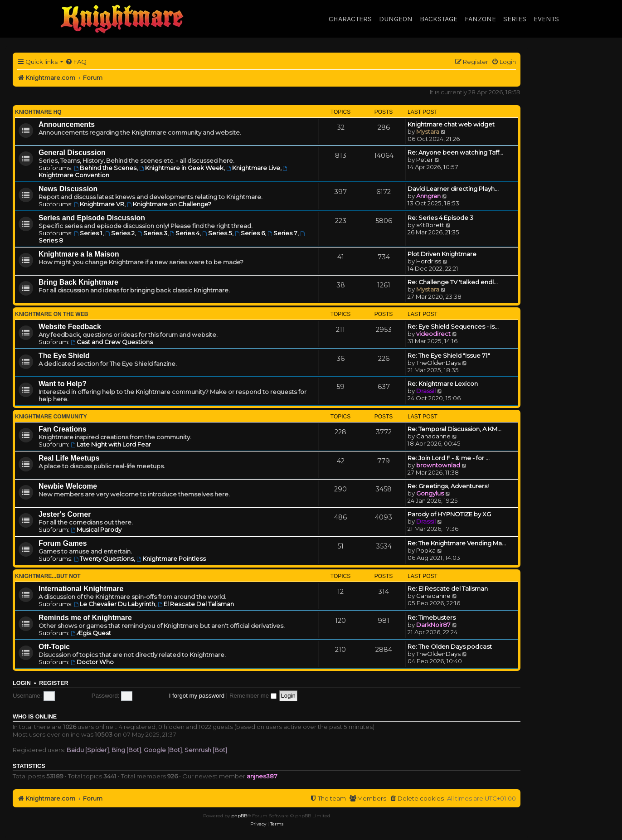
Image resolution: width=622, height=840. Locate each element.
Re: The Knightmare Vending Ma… (457, 543)
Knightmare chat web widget (451, 124)
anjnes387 (262, 776)
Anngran (428, 196)
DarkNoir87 (433, 625)
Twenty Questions (104, 558)
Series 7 (282, 233)
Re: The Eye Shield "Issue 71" (449, 355)
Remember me (253, 696)
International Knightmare (81, 589)
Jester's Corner (65, 514)
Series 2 (120, 233)
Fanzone (480, 19)
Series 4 (185, 233)
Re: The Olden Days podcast (450, 646)
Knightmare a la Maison (79, 254)
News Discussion (68, 189)
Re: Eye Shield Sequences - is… (453, 326)
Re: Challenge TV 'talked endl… (453, 282)
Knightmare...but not (48, 576)
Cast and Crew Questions (112, 342)
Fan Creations (63, 429)
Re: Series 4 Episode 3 (440, 218)
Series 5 (217, 233)
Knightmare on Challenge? (169, 204)
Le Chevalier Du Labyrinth (114, 604)
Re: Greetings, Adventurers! (448, 486)
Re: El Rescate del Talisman (448, 588)
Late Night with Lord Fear (111, 444)
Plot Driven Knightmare (442, 254)
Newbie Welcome (68, 486)
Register (53, 683)
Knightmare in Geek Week (181, 168)
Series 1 (88, 233)
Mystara (428, 131)
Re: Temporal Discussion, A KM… (454, 429)
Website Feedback (70, 327)
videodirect (433, 334)
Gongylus (430, 493)
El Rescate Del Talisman (196, 604)
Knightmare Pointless (171, 558)
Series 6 (250, 233)
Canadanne (433, 436)
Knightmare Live (253, 168)
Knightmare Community (51, 417)
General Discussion (72, 153)
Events (546, 19)
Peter (425, 160)
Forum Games (63, 543)
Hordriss (429, 261)
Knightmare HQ (38, 112)
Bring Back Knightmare (78, 282)
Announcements (67, 124)
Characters (350, 19)
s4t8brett (430, 225)
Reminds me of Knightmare (85, 618)
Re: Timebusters (432, 617)
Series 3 (152, 233)
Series (515, 19)
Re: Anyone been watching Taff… (455, 152)
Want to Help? (63, 384)
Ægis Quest (91, 633)
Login (22, 683)
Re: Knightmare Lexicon (443, 384)
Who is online (35, 717)
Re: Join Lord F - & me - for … (449, 458)
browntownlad (438, 465)
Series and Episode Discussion (92, 218)
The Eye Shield (64, 356)
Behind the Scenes (105, 168)
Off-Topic (54, 647)
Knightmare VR (99, 204)
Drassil (426, 391)
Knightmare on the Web (51, 314)
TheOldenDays (438, 363)
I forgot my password (197, 696)
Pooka (426, 550)
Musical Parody (96, 529)
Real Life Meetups (69, 458)
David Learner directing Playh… (453, 189)
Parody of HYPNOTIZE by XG (449, 514)
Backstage (439, 19)
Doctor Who (92, 662)
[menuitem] (76, 62)
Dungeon (396, 19)
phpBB (239, 816)
